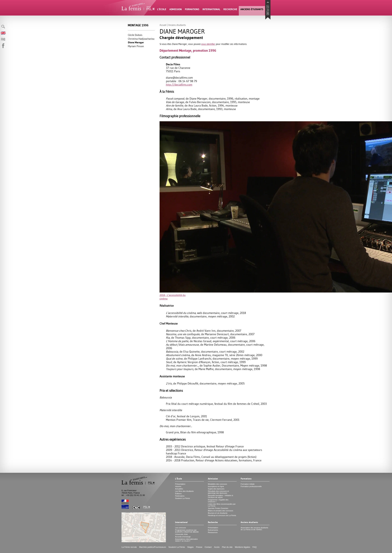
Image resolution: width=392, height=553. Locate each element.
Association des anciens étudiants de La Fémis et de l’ (254, 529)
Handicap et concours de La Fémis (222, 515)
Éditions (178, 494)
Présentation (180, 484)
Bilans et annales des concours (220, 511)
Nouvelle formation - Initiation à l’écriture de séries (220, 496)
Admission (176, 9)
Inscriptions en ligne (216, 486)
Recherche (230, 9)
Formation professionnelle (251, 486)
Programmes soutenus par (187, 531)
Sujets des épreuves (216, 489)
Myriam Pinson (136, 46)
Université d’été (181, 534)
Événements (213, 530)
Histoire (178, 486)
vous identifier (208, 44)
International (211, 9)
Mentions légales (242, 547)
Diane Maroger (136, 42)
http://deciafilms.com (179, 85)
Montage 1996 (138, 25)
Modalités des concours (217, 484)
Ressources (213, 532)
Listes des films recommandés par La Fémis (222, 505)
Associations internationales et (186, 540)
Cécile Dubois (135, 35)
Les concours (181, 528)
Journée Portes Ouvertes (218, 508)
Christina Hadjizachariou (141, 39)
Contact (208, 547)
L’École (162, 9)
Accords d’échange (183, 537)
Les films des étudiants (184, 491)
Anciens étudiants (252, 9)
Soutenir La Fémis (182, 498)
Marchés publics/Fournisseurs (153, 547)
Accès (217, 547)
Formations (192, 9)
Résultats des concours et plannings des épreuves (218, 492)
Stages (190, 547)
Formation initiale (248, 484)
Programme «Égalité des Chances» (218, 501)
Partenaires (180, 496)
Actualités (179, 489)
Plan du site (227, 547)
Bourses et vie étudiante (218, 513)
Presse (199, 547)
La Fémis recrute (129, 547)
